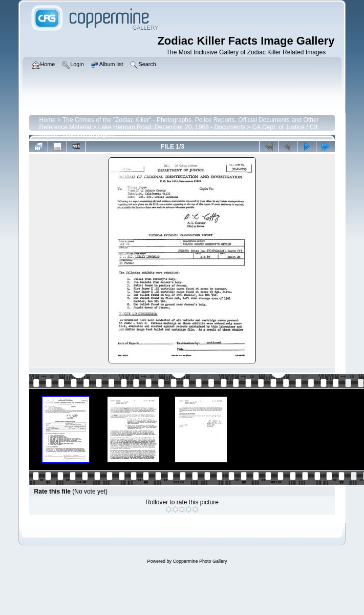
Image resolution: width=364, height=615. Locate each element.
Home (48, 120)
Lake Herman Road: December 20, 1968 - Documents (172, 127)
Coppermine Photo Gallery (200, 561)
